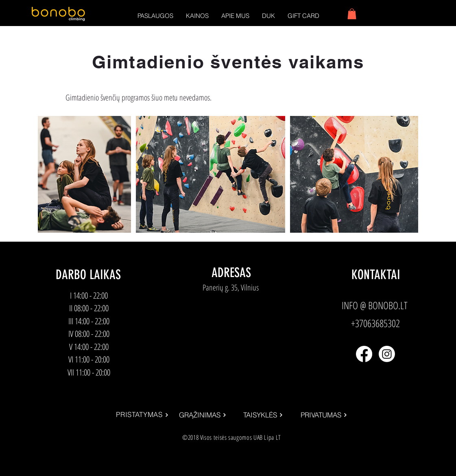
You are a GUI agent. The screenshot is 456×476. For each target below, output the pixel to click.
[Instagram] (387, 354)
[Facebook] (364, 354)
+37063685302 (375, 323)
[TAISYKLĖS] (263, 415)
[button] (155, 16)
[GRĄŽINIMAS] (203, 415)
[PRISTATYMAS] (143, 415)
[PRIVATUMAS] (324, 415)
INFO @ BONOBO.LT (375, 305)
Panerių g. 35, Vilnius (231, 287)
